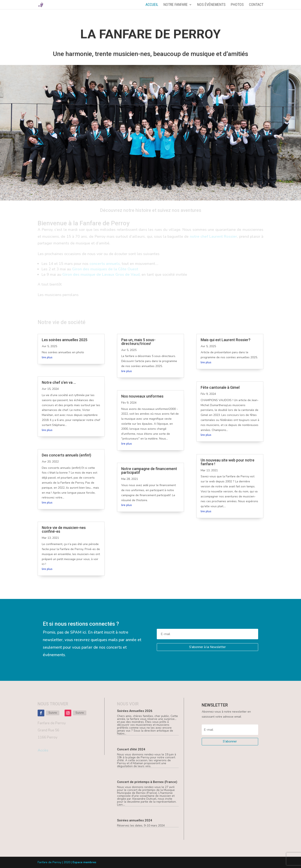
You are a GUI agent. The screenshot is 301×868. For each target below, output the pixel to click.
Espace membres (84, 862)
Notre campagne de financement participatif (149, 471)
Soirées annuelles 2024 (135, 820)
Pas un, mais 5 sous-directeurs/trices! (138, 342)
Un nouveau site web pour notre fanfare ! (228, 462)
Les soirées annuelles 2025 (65, 340)
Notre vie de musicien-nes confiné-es (64, 529)
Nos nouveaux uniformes (142, 396)
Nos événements (211, 5)
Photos (237, 5)
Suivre (53, 713)
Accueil (152, 5)
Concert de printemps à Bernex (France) (147, 782)
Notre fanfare (176, 5)
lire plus (47, 357)
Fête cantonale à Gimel (220, 387)
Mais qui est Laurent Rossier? (226, 340)
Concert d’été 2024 (131, 749)
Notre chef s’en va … (59, 382)
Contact (256, 5)
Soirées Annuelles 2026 (135, 711)
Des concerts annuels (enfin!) (66, 455)
